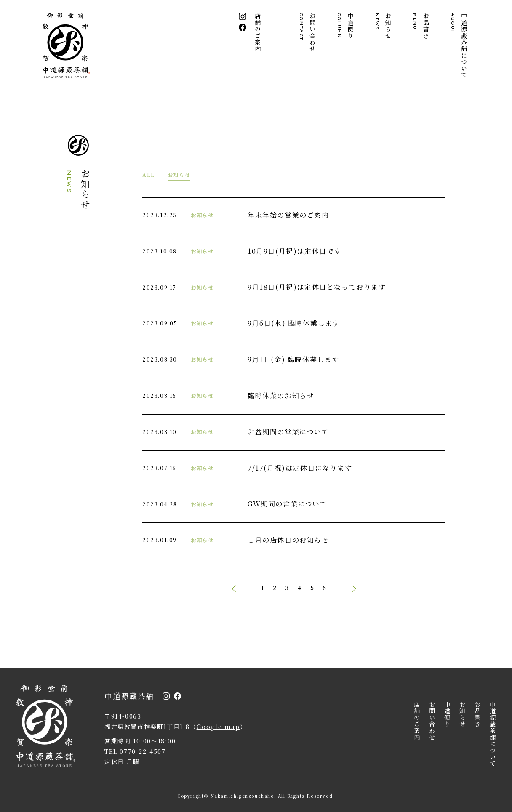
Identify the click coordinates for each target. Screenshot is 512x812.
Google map (218, 727)
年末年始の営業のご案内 (288, 215)
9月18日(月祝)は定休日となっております (317, 287)
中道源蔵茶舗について (459, 45)
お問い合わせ (308, 32)
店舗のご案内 (258, 32)
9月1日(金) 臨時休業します (293, 359)
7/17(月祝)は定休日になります (300, 468)
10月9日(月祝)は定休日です (295, 251)
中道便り (346, 26)
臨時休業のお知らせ (281, 395)
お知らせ (384, 26)
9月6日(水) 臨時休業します (294, 323)
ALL (149, 174)
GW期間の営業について (288, 504)
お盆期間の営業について (288, 432)
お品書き (421, 26)
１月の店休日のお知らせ (288, 540)
